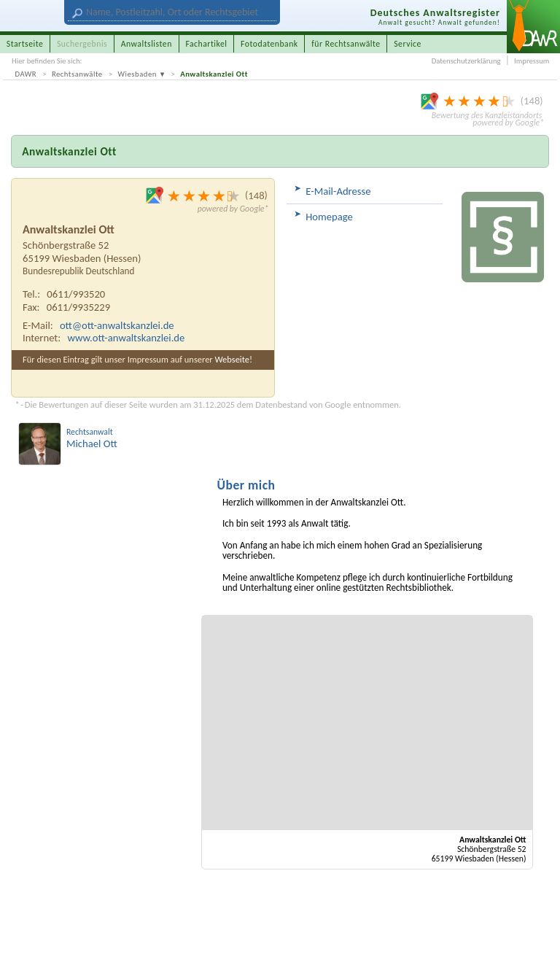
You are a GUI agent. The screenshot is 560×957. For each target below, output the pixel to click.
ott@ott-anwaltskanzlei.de (117, 325)
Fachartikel (206, 44)
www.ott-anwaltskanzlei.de (126, 338)
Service (408, 44)
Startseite (25, 44)
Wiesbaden (137, 74)
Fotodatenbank (269, 44)
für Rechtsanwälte (346, 44)
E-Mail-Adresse (338, 191)
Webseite (232, 359)
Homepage (329, 217)
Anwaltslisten (147, 44)
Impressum (532, 61)
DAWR (26, 74)
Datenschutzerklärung (466, 61)
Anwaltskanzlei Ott (214, 74)
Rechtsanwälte (77, 74)
